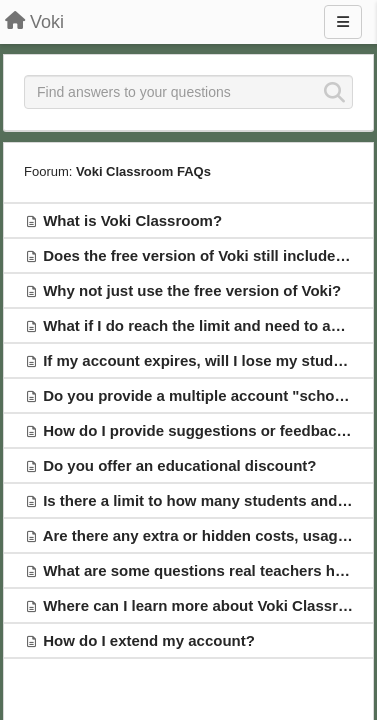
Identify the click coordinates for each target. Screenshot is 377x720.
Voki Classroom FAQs (143, 171)
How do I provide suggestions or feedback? (198, 430)
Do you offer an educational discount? (179, 465)
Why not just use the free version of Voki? (192, 290)
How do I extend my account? (149, 640)
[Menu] (343, 22)
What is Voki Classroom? (132, 220)
